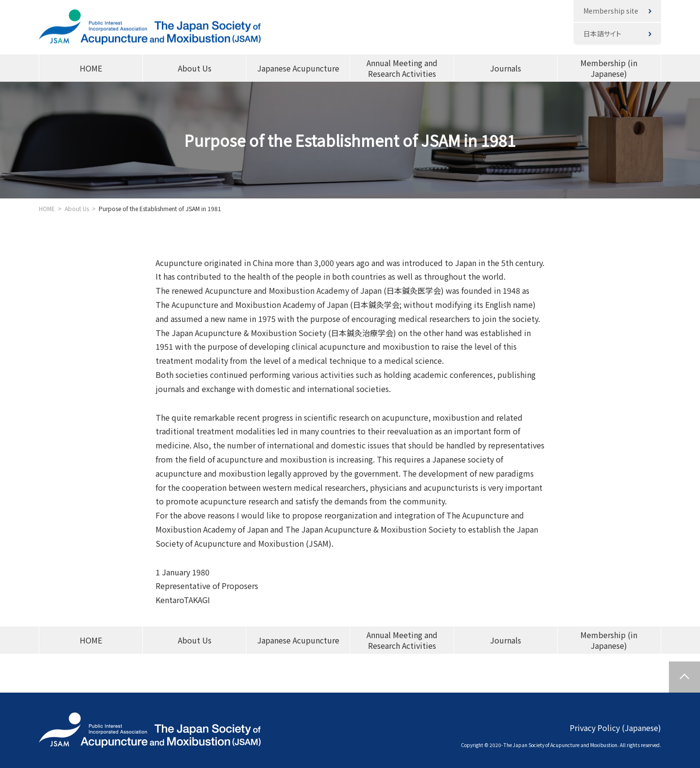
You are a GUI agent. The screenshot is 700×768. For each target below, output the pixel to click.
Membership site (611, 11)
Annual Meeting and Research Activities (402, 68)
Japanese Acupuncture (298, 68)
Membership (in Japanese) (609, 68)
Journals (506, 68)
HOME (91, 68)
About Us (195, 68)
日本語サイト (602, 34)
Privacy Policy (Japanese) (615, 728)
